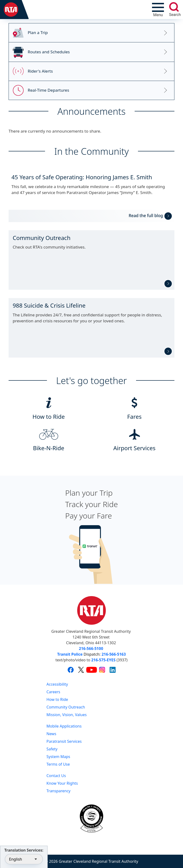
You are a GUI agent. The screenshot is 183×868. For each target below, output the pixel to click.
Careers (53, 692)
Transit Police (70, 654)
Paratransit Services (64, 741)
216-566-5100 (91, 649)
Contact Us (56, 776)
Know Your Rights (62, 783)
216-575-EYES (103, 660)
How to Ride (57, 699)
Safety (52, 749)
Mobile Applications (64, 726)
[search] (174, 7)
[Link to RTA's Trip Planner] (91, 33)
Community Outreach (66, 707)
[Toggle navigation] (158, 10)
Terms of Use (58, 764)
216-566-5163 (114, 654)
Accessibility (57, 684)
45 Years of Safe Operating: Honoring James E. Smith (82, 177)
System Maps (58, 757)
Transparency (58, 791)
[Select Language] (24, 859)
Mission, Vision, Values (67, 715)
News (51, 734)
